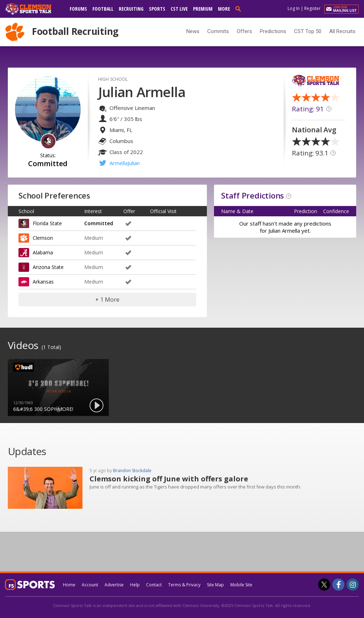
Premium (203, 9)
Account (90, 585)
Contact (154, 585)
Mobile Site (241, 585)
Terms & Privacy (184, 585)
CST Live (179, 9)
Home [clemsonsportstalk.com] (69, 585)
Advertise (114, 585)
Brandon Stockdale (132, 471)
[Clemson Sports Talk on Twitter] (324, 585)
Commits (218, 31)
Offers (244, 31)
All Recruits (342, 31)
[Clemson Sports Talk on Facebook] (338, 585)
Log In (294, 8)
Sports (157, 9)
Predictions (273, 31)
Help (135, 585)
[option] (58, 387)
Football (103, 9)
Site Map (215, 585)
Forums (78, 9)
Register (312, 8)
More (224, 9)
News (193, 31)
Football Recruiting (75, 31)
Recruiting (131, 9)
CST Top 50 (308, 31)
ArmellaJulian (125, 163)
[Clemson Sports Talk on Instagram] (353, 585)
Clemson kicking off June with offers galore (169, 479)
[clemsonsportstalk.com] (33, 9)
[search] (240, 9)
